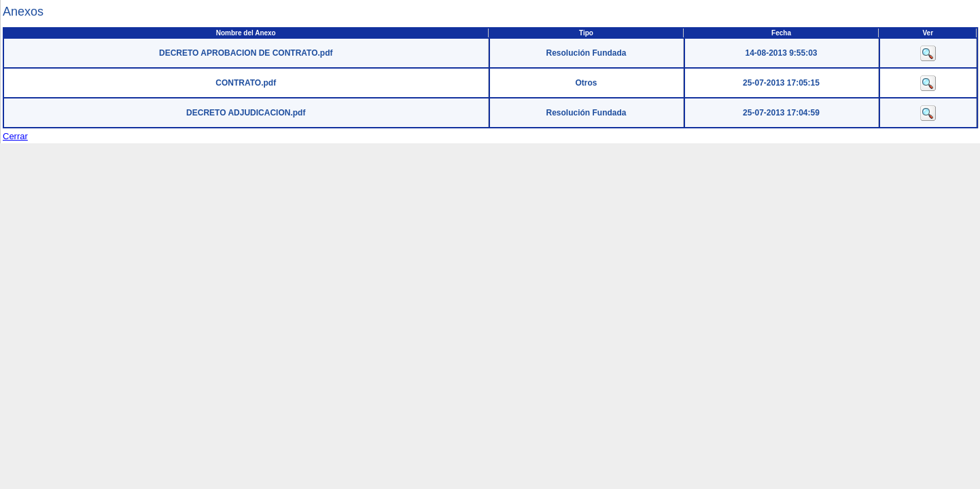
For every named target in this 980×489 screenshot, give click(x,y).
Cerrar (15, 136)
